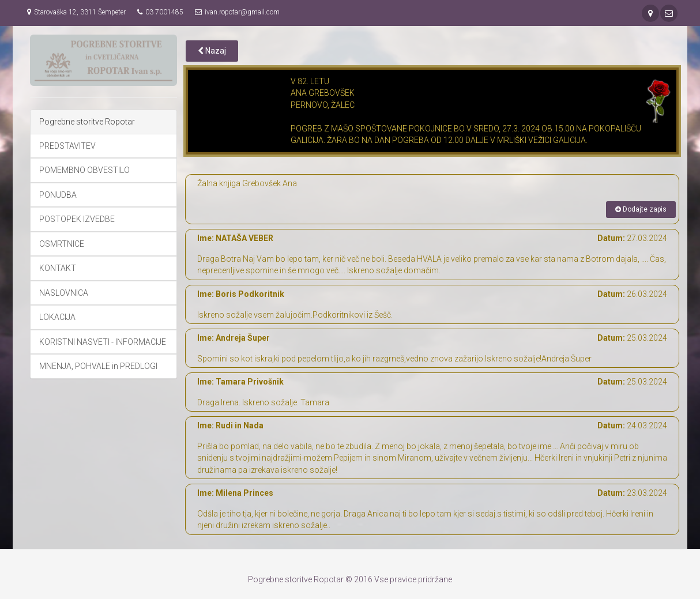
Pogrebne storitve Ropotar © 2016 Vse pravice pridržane (350, 579)
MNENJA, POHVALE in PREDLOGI (98, 366)
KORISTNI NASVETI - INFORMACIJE (103, 342)
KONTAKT (58, 268)
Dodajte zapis (641, 209)
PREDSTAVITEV (67, 146)
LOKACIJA (57, 317)
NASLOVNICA (64, 293)
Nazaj (212, 51)
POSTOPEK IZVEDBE (77, 219)
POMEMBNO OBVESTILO (84, 170)
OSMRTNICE (62, 244)
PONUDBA (58, 195)
